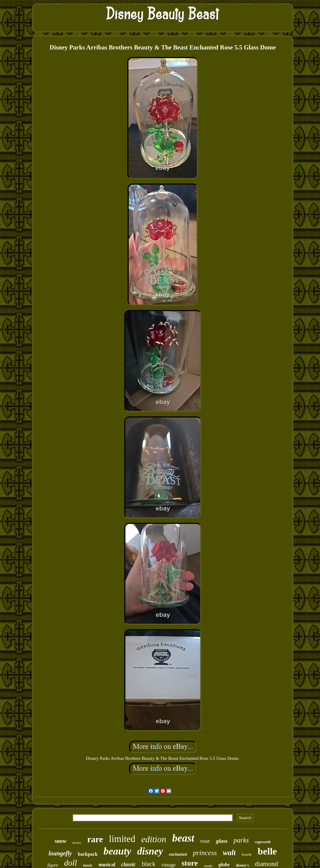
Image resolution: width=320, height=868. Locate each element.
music (88, 865)
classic (129, 864)
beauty (117, 851)
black (149, 864)
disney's (242, 865)
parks (241, 840)
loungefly (60, 853)
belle (267, 851)
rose (205, 841)
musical (107, 865)
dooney (77, 843)
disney (150, 851)
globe (224, 865)
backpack (88, 854)
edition (154, 839)
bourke (247, 855)
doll (71, 863)
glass (222, 841)
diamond (266, 864)
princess (205, 853)
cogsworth (263, 842)
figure (53, 865)
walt (229, 853)
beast (183, 838)
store (189, 863)
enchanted (178, 854)
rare (95, 839)
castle (208, 866)
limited (122, 839)
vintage (168, 865)
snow (61, 841)
